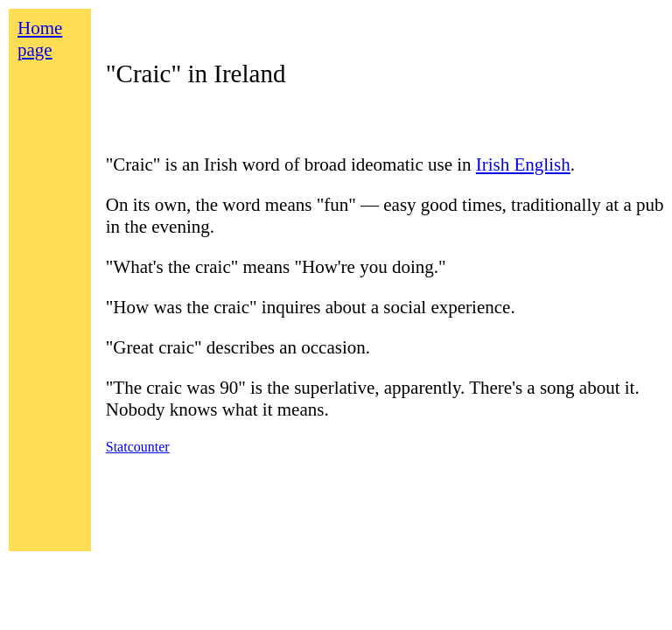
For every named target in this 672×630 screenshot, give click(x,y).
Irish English (523, 164)
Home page (40, 39)
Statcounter (138, 447)
